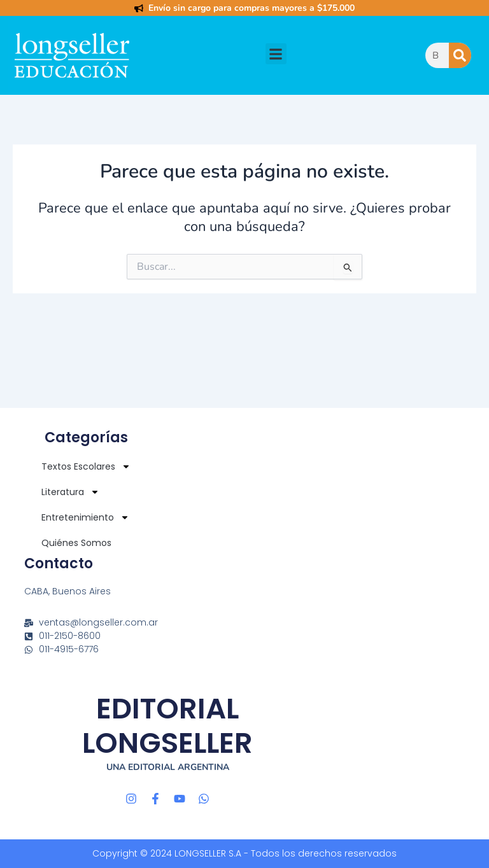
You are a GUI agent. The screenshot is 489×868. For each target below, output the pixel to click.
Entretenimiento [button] (85, 517)
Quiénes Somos (76, 543)
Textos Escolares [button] (86, 466)
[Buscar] (460, 55)
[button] (276, 54)
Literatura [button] (70, 492)
